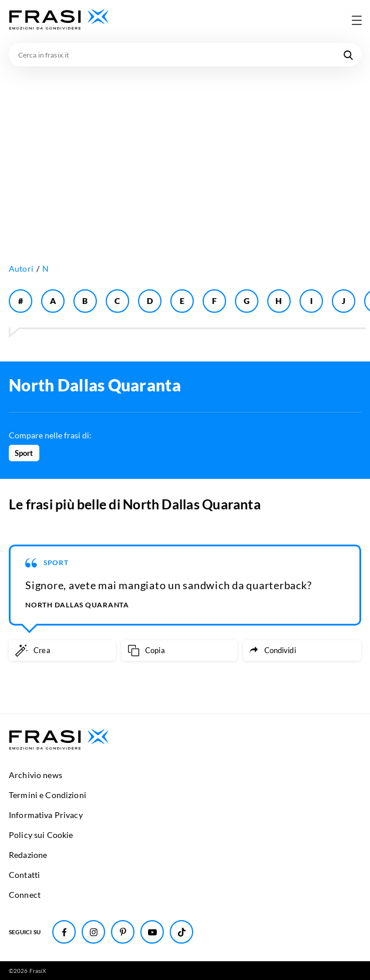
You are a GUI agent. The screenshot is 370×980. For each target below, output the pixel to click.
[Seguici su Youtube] (152, 932)
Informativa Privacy (46, 815)
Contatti (24, 875)
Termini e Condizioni (48, 795)
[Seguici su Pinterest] (123, 932)
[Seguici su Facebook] (64, 932)
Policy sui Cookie (41, 835)
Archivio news (36, 775)
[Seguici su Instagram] (93, 932)
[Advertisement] (185, 154)
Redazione (28, 855)
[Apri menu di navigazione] (356, 20)
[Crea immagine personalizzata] (62, 650)
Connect (25, 895)
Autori (21, 268)
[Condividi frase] (302, 650)
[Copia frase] (179, 650)
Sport (24, 453)
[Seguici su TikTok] (181, 932)
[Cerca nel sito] (348, 55)
